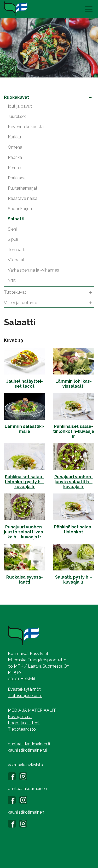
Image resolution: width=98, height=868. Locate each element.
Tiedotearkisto (22, 729)
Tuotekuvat (49, 292)
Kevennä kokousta (26, 127)
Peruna (15, 168)
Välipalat (16, 260)
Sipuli (13, 239)
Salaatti (16, 219)
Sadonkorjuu (20, 209)
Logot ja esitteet (24, 723)
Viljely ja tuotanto (49, 303)
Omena (15, 147)
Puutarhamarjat (23, 188)
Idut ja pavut (20, 106)
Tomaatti (17, 250)
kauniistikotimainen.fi (27, 750)
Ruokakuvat (49, 97)
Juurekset (17, 116)
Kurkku (14, 137)
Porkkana (17, 178)
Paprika (15, 157)
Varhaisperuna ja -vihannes (33, 270)
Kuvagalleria (20, 717)
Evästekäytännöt (24, 689)
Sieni (12, 229)
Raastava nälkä (23, 198)
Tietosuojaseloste (25, 696)
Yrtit (12, 280)
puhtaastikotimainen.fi (29, 744)
